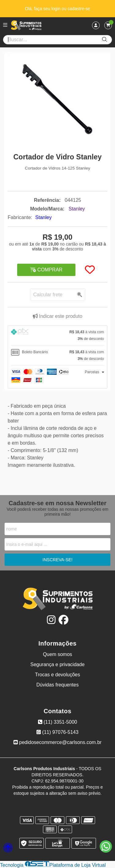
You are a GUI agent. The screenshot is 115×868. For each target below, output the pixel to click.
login (57, 9)
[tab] (57, 335)
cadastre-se (79, 9)
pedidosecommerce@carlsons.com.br (57, 742)
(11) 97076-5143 (57, 732)
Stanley (43, 217)
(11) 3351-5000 (58, 722)
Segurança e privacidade (57, 664)
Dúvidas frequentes (58, 685)
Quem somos (57, 654)
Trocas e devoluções (57, 675)
